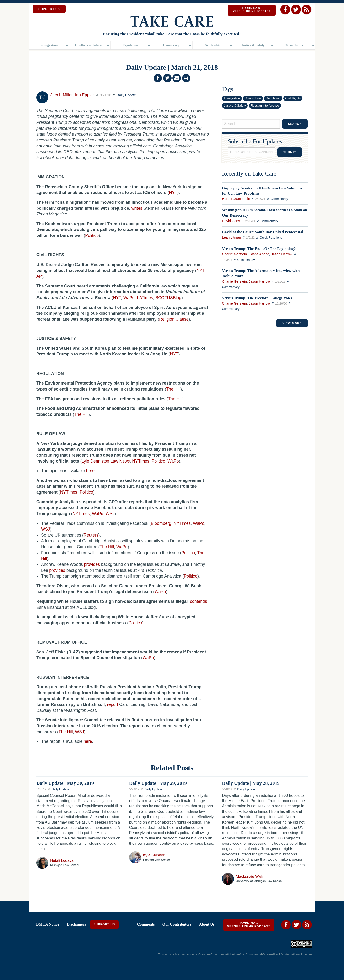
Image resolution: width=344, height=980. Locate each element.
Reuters (91, 535)
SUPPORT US (49, 9)
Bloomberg (161, 523)
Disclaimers (76, 924)
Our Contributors (177, 924)
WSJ (46, 529)
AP (39, 276)
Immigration (49, 47)
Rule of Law (253, 98)
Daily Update (126, 95)
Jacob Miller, (62, 95)
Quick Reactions (271, 237)
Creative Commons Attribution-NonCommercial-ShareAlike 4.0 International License (255, 954)
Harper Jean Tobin (236, 199)
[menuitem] (49, 47)
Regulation (130, 47)
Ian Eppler (84, 95)
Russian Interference (265, 106)
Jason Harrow (282, 254)
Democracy (171, 47)
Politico (188, 553)
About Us (207, 924)
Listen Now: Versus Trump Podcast (252, 10)
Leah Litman (231, 237)
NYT (201, 271)
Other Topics (294, 47)
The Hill (107, 547)
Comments (146, 924)
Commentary (279, 199)
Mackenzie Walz (250, 877)
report (113, 704)
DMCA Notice (48, 924)
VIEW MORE (292, 323)
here (90, 471)
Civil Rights (212, 47)
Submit (290, 152)
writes (137, 208)
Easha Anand (259, 254)
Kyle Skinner (154, 855)
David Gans (231, 221)
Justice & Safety (253, 47)
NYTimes (182, 523)
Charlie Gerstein (234, 254)
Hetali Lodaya (62, 861)
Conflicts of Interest (89, 47)
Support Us (104, 924)
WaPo (199, 523)
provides (92, 564)
